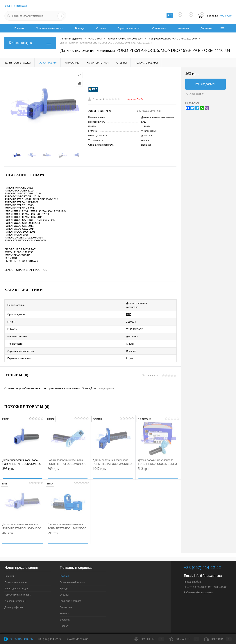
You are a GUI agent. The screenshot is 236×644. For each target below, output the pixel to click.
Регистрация (21, 6)
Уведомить (205, 84)
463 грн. (23, 528)
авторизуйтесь (107, 377)
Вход (7, 6)
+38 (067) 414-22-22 (50, 639)
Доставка (206, 28)
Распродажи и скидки (16, 577)
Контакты (183, 28)
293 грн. (23, 463)
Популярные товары (16, 571)
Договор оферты (14, 596)
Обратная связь (19, 639)
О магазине (159, 28)
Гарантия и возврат (129, 28)
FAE (143, 123)
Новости (64, 615)
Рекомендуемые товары (18, 584)
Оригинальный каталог (50, 28)
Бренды (80, 28)
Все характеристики (149, 111)
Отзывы (101, 28)
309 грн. (68, 463)
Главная (19, 28)
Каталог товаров (30, 43)
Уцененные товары (15, 590)
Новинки (9, 565)
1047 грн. (113, 463)
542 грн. (158, 463)
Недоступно (194, 94)
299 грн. (68, 528)
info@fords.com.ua (208, 565)
